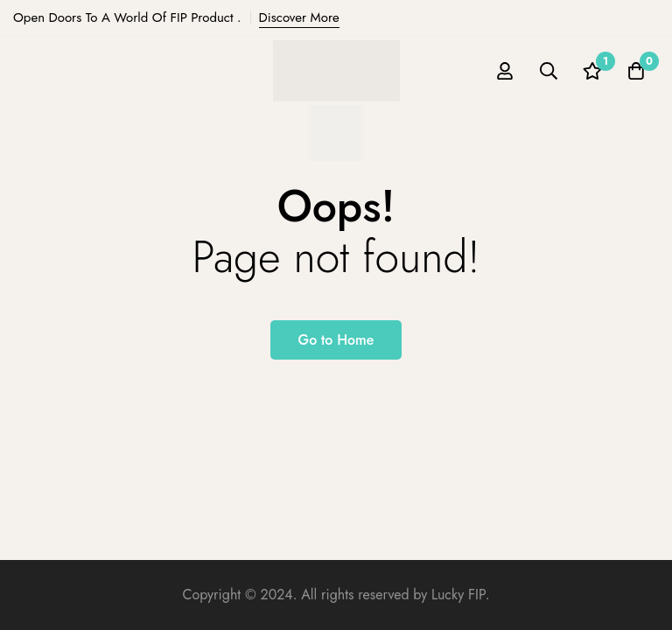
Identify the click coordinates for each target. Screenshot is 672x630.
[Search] (549, 71)
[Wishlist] (592, 71)
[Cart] (636, 71)
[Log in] (505, 71)
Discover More (299, 17)
